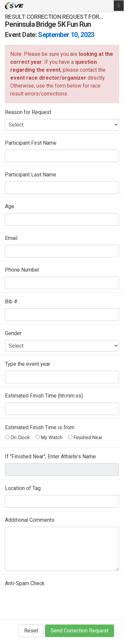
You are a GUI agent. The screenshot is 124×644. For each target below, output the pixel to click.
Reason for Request (28, 112)
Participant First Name (31, 143)
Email (11, 238)
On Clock (17, 438)
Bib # (11, 302)
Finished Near (85, 438)
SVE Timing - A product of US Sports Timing (14, 6)
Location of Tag (23, 488)
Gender (13, 333)
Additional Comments (30, 520)
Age (10, 206)
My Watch (49, 438)
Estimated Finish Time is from (40, 427)
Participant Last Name (31, 175)
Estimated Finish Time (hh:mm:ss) (44, 396)
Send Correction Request (80, 631)
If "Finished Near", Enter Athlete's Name (50, 456)
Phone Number (22, 270)
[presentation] (55, 603)
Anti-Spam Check (25, 583)
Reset (31, 631)
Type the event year (28, 364)
